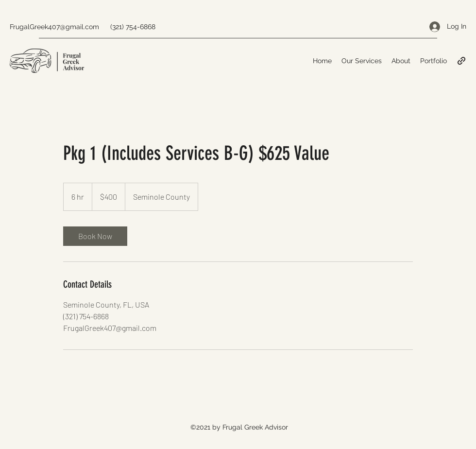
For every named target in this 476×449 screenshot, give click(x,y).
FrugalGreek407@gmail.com (54, 27)
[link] (95, 236)
